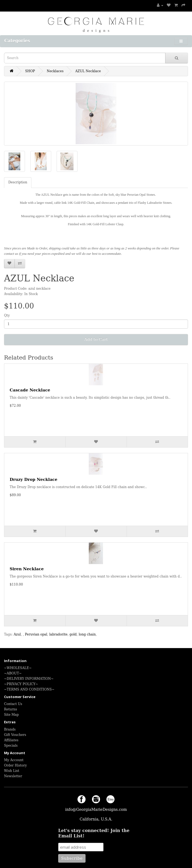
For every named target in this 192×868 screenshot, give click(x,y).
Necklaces (55, 71)
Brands (10, 729)
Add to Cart (96, 339)
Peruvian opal (36, 634)
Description (18, 182)
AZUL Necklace (88, 71)
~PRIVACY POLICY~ (21, 684)
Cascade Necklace (30, 390)
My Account (14, 760)
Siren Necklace (27, 569)
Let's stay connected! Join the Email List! (94, 833)
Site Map (11, 715)
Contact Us (13, 704)
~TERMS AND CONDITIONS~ (29, 689)
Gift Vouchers (15, 735)
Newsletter (13, 776)
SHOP (30, 71)
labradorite (58, 634)
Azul (17, 634)
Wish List (12, 771)
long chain (87, 634)
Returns (10, 709)
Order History (15, 765)
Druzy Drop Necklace (34, 480)
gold (73, 634)
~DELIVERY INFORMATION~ (29, 679)
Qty (7, 315)
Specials (11, 746)
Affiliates (11, 740)
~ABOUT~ (13, 673)
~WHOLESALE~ (18, 668)
